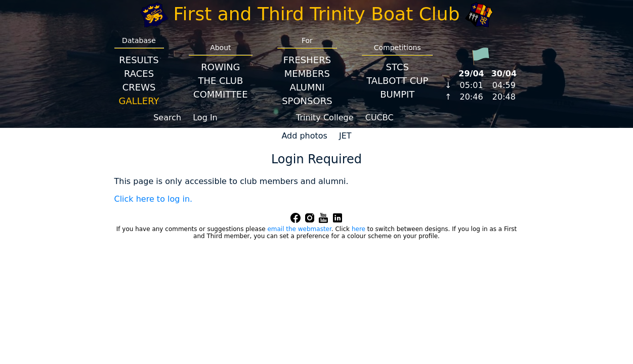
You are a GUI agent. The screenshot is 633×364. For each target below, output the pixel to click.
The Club (220, 81)
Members (307, 74)
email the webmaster (299, 229)
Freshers (307, 60)
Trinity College (325, 118)
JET (345, 136)
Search (167, 118)
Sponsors (307, 101)
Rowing (220, 67)
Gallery (139, 101)
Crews (139, 87)
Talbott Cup (397, 81)
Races (139, 74)
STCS (397, 67)
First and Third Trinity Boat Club (317, 14)
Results (139, 60)
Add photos (304, 136)
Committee (221, 94)
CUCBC (379, 118)
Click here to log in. (154, 199)
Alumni (307, 87)
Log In (205, 118)
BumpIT (397, 94)
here (358, 229)
